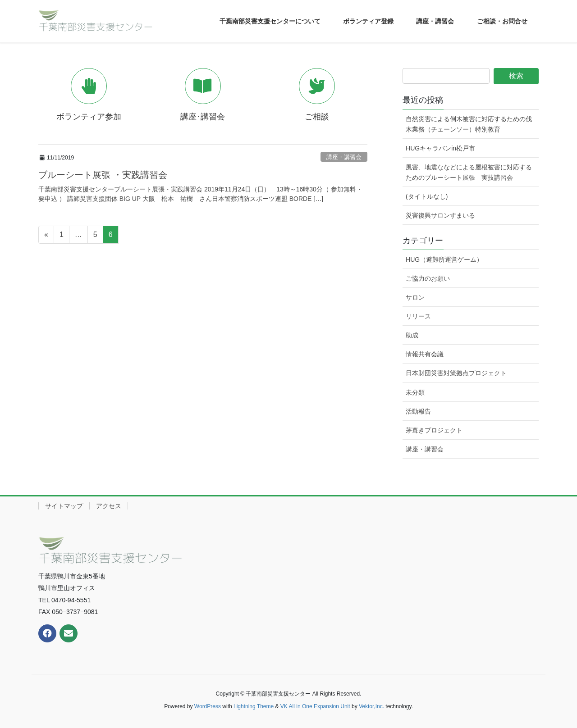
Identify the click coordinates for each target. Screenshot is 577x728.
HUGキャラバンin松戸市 (440, 148)
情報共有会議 (425, 354)
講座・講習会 (344, 157)
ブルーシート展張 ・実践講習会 (103, 175)
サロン (415, 297)
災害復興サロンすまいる (440, 215)
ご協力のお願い (428, 278)
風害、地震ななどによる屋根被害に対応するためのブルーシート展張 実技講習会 (469, 172)
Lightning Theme (254, 706)
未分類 (415, 392)
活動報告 (418, 411)
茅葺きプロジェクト (434, 430)
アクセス (109, 506)
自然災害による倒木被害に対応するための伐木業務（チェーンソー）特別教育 (469, 124)
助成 (412, 335)
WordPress (208, 706)
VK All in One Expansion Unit (315, 706)
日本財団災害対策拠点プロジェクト (456, 373)
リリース (418, 316)
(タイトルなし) (427, 196)
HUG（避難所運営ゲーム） (444, 259)
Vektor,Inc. (371, 706)
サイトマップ (64, 506)
